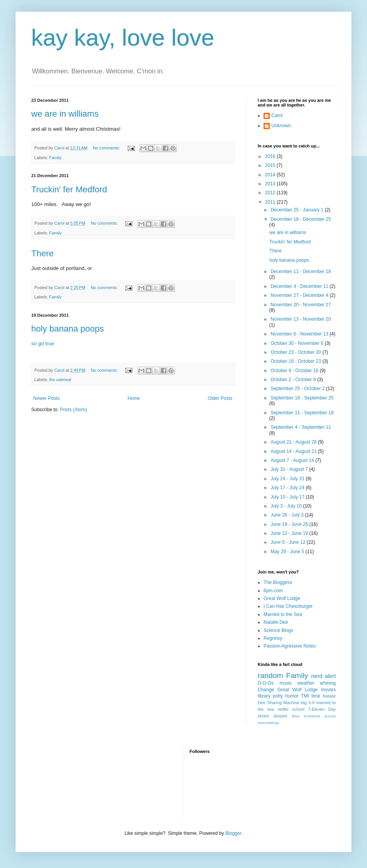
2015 (271, 165)
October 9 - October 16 (295, 371)
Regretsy (273, 638)
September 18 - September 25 (302, 398)
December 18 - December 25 (301, 219)
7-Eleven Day (322, 709)
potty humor (286, 696)
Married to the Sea (283, 614)
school (298, 709)
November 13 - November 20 (301, 319)
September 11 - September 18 (302, 413)
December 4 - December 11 (300, 286)
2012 (271, 193)
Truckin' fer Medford (69, 189)
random (270, 675)
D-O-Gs (266, 683)
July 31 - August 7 (290, 469)
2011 (271, 202)
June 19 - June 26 (290, 524)
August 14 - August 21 (294, 451)
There (42, 253)
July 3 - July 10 (287, 506)
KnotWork (312, 716)
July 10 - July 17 (288, 497)
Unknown (281, 126)
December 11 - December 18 (301, 272)
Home (134, 398)
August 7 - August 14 (293, 460)
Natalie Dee (276, 622)
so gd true (43, 343)
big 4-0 (308, 703)
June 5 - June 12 (289, 542)
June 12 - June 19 (290, 533)
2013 (271, 184)
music (286, 683)
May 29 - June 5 (288, 552)
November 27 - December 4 (300, 295)
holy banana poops (68, 329)
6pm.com (273, 591)
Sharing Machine (283, 703)
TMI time (311, 696)
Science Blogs (278, 630)
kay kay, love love (123, 38)
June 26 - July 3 (288, 515)
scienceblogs (268, 723)
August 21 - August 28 (294, 442)
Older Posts (220, 398)
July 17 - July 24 (288, 488)
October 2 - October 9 (294, 380)
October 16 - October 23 (297, 361)
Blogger (233, 833)
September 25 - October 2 (298, 389)
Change (266, 690)
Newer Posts (46, 398)
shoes (263, 716)
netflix (283, 709)
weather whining (317, 683)
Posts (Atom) (73, 410)
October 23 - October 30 (297, 352)
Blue (295, 716)
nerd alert (323, 676)
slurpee (280, 716)
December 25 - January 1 (298, 210)
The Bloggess (278, 582)
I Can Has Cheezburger (288, 606)
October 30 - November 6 (298, 343)
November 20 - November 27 (301, 305)
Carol (277, 115)
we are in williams (65, 114)
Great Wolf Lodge (282, 598)
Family (55, 158)
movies (328, 690)
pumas (330, 716)
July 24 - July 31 (288, 479)
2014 (271, 175)
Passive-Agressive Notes (290, 646)
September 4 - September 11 (301, 427)
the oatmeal (60, 380)
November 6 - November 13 (300, 334)
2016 (271, 156)
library (264, 696)
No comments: (107, 148)
